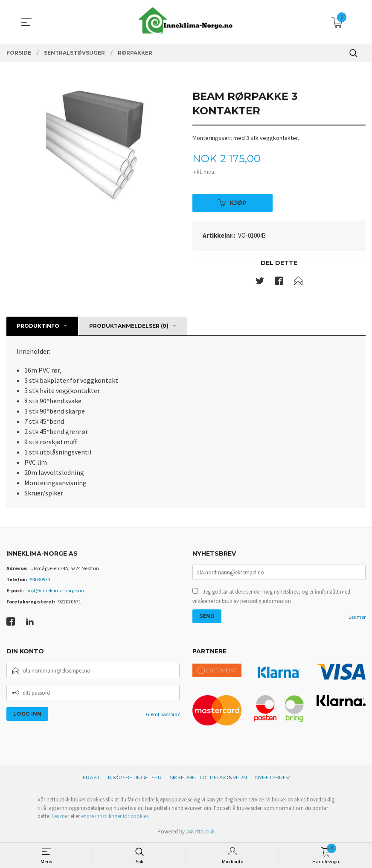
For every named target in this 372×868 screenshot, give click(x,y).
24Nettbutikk (200, 832)
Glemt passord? (163, 714)
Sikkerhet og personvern (208, 777)
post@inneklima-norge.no (55, 590)
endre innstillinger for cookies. (115, 816)
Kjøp (232, 203)
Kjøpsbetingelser (135, 777)
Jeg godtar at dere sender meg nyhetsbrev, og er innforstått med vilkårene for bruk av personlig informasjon (271, 596)
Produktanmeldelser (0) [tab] (129, 326)
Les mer (357, 617)
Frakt (91, 777)
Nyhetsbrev (272, 777)
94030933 (40, 579)
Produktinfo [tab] (38, 326)
